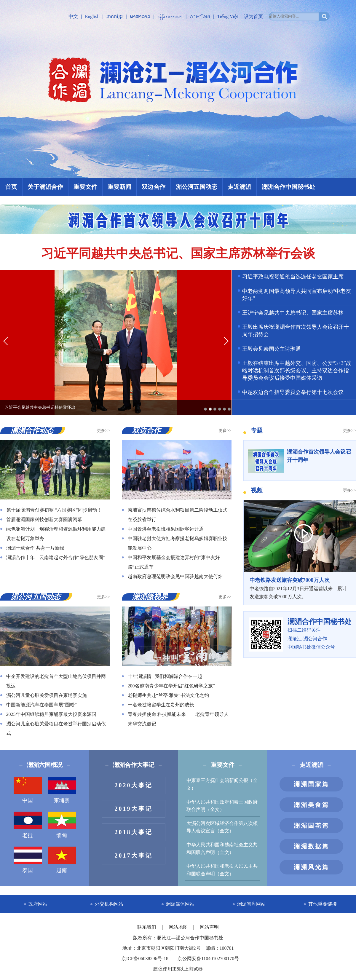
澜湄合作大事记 (134, 765)
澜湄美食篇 (312, 805)
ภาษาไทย (200, 16)
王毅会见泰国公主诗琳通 (272, 349)
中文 (73, 16)
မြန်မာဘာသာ (170, 16)
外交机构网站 (109, 904)
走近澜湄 (240, 187)
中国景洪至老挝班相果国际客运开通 (166, 529)
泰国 (28, 860)
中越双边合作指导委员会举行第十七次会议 (293, 392)
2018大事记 (134, 832)
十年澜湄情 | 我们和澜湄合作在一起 (165, 676)
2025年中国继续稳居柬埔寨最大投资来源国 (51, 714)
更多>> (103, 431)
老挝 (28, 825)
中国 (28, 790)
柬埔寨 (62, 790)
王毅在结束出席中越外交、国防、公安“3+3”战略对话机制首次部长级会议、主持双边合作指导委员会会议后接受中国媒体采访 (297, 371)
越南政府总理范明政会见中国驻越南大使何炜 (175, 576)
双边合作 (154, 187)
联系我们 (147, 927)
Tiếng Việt (228, 16)
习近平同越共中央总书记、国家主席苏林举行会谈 (178, 253)
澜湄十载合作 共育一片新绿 (35, 548)
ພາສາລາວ (140, 16)
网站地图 (179, 927)
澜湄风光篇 (312, 867)
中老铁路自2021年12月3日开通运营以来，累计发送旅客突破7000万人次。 (300, 588)
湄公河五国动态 (197, 187)
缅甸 (62, 825)
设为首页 (253, 16)
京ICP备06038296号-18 (145, 959)
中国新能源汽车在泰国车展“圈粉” (41, 705)
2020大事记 (134, 785)
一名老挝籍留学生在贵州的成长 (161, 705)
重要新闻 (119, 187)
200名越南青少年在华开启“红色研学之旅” (171, 686)
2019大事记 (134, 809)
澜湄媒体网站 (180, 904)
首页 (11, 187)
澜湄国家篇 (312, 784)
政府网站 (38, 904)
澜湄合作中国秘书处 (288, 187)
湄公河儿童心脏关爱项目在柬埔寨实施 (47, 695)
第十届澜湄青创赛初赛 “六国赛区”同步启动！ (54, 510)
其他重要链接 (323, 904)
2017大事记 (134, 855)
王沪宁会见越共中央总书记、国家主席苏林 (293, 313)
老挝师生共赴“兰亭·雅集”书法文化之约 (168, 695)
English (92, 16)
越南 (62, 860)
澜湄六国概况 (45, 765)
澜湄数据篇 (312, 846)
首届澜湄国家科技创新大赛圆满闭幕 (44, 519)
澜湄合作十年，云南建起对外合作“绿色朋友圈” (56, 557)
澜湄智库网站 (251, 904)
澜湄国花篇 (312, 826)
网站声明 (209, 927)
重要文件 (85, 187)
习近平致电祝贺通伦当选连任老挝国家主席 (293, 277)
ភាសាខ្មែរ (115, 16)
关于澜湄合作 (45, 187)
